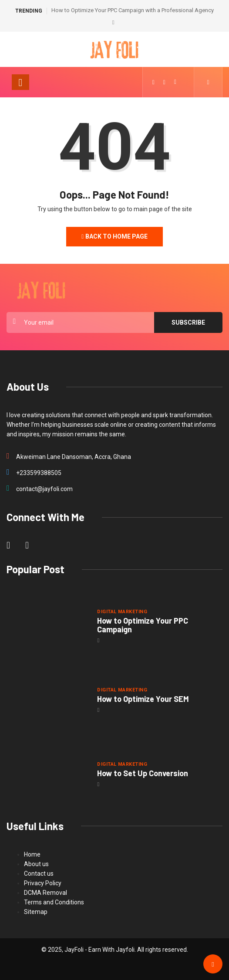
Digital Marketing (122, 612)
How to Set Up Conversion (143, 773)
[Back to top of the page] (213, 964)
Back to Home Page (114, 236)
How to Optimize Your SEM (143, 699)
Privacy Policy (43, 883)
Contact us (39, 874)
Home (32, 854)
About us (36, 864)
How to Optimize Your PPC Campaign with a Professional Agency (133, 10)
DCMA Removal (45, 893)
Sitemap (36, 912)
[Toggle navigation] (20, 82)
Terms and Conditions (54, 902)
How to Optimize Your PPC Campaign (143, 625)
